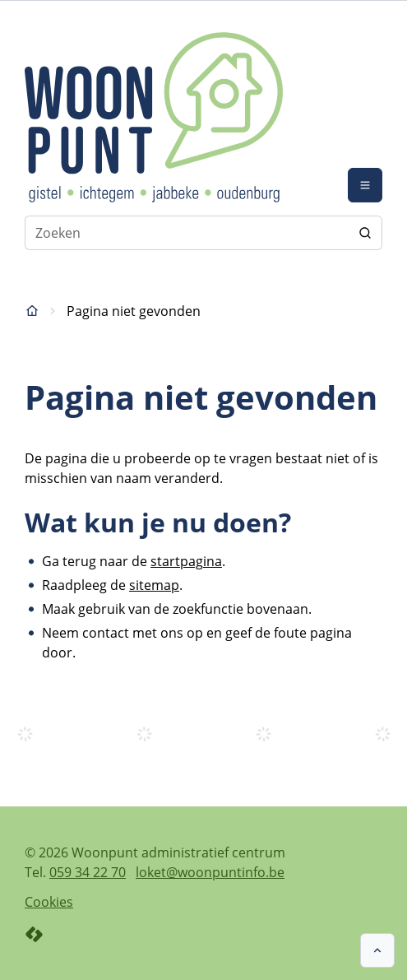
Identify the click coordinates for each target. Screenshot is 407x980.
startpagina (186, 561)
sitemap (154, 585)
